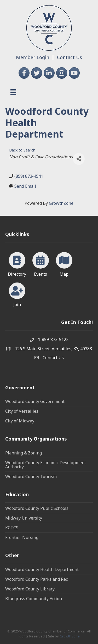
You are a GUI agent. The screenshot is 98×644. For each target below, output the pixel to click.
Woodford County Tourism (31, 477)
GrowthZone (61, 203)
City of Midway (20, 421)
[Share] (79, 159)
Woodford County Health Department (42, 569)
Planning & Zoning (24, 453)
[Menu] (13, 92)
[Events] (41, 263)
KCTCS (12, 528)
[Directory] (17, 263)
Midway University (24, 518)
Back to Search (22, 150)
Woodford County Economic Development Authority (46, 465)
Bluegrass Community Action (34, 599)
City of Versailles (22, 411)
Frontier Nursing (22, 537)
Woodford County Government (35, 401)
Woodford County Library (30, 589)
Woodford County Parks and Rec (36, 579)
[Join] (17, 294)
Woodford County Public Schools (37, 508)
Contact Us (70, 57)
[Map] (64, 263)
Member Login (33, 57)
